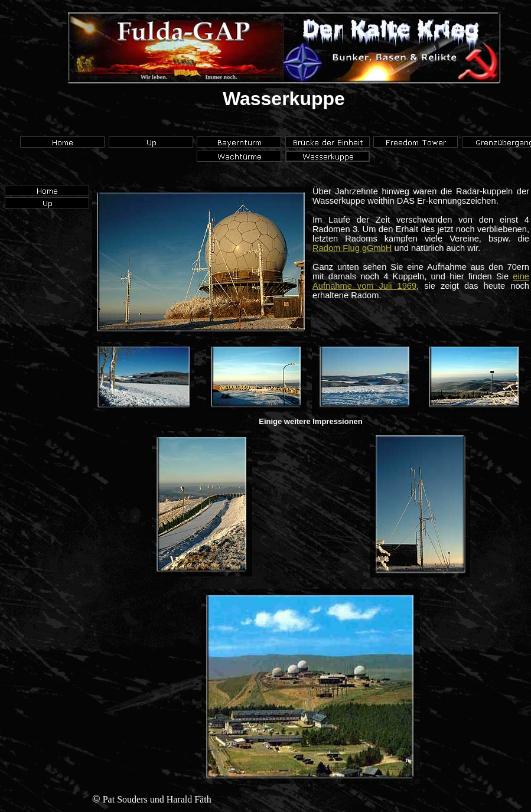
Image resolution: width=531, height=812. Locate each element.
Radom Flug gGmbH (352, 248)
